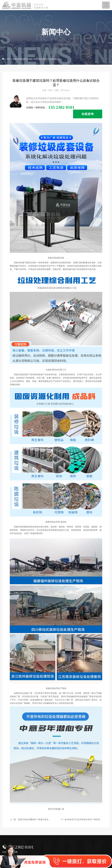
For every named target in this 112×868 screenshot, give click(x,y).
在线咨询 (88, 114)
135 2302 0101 (20, 847)
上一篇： (36, 819)
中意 (8, 59)
